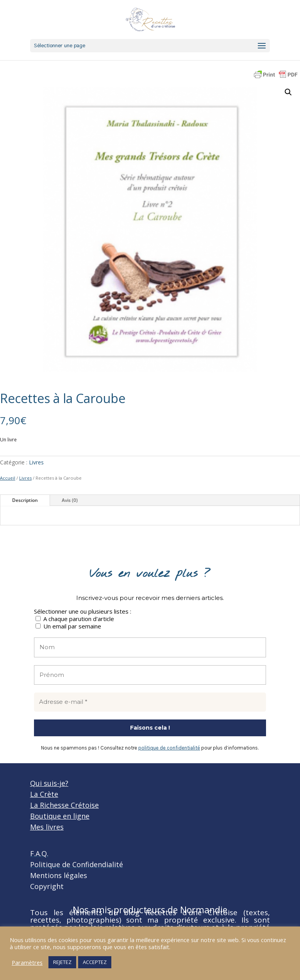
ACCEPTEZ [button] (95, 962)
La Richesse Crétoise (64, 805)
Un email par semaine (68, 626)
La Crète (44, 794)
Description (25, 500)
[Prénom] (150, 675)
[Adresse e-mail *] (150, 702)
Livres (36, 462)
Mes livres (47, 827)
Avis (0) (70, 500)
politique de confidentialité (169, 748)
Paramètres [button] (27, 962)
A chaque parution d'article (75, 619)
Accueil (8, 478)
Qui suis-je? (49, 783)
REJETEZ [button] (62, 962)
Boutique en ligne (60, 816)
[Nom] (150, 647)
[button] (288, 92)
